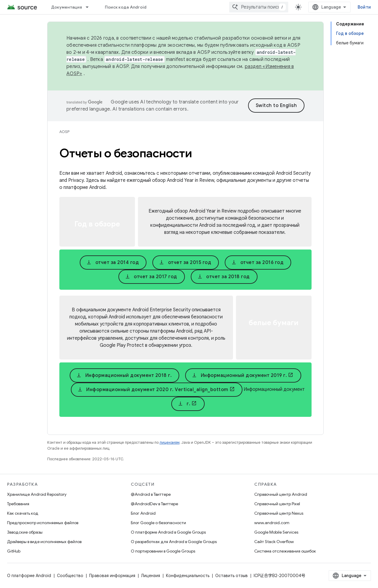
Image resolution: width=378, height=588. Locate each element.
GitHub (14, 551)
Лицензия (151, 576)
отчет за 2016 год (257, 263)
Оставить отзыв (232, 576)
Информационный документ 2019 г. (239, 375)
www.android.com (272, 523)
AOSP (64, 132)
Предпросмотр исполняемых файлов (43, 523)
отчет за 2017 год (151, 277)
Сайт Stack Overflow (274, 542)
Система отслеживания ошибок (285, 551)
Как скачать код (23, 513)
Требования (18, 504)
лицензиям (170, 442)
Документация (66, 7)
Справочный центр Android (281, 494)
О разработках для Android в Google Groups (174, 542)
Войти (364, 7)
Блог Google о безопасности (158, 523)
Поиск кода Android (126, 7)
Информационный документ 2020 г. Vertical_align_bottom (153, 390)
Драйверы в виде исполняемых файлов (44, 542)
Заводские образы (25, 532)
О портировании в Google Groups (163, 551)
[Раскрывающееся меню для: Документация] (90, 7)
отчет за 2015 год (185, 263)
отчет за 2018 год (224, 277)
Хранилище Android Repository (37, 494)
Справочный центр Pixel (277, 504)
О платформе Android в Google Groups (168, 532)
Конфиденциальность (188, 576)
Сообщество (70, 576)
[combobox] (259, 7)
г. (184, 404)
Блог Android (143, 513)
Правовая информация (112, 576)
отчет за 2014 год (113, 263)
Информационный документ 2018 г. (124, 375)
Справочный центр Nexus (279, 513)
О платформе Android (29, 576)
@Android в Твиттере (151, 494)
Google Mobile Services (276, 532)
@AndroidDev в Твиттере (154, 504)
